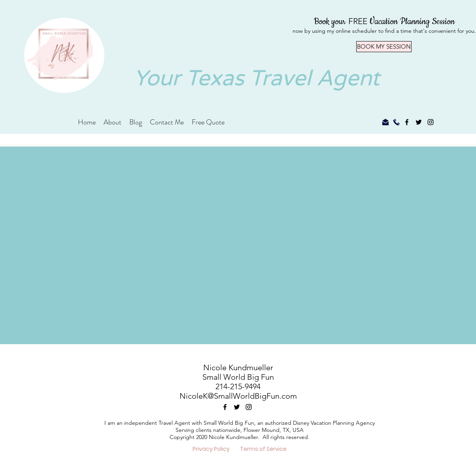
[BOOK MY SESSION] (384, 47)
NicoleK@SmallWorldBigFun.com (238, 396)
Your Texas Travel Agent (257, 79)
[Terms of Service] (263, 449)
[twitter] (419, 122)
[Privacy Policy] (211, 449)
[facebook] (407, 122)
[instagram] (431, 122)
